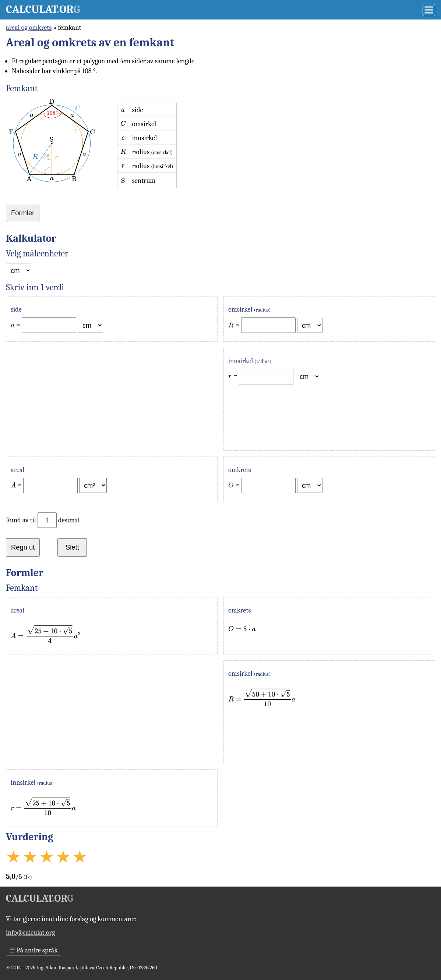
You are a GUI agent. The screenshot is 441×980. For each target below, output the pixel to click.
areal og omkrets (29, 28)
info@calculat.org (30, 933)
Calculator (43, 9)
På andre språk (33, 950)
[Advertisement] (112, 399)
